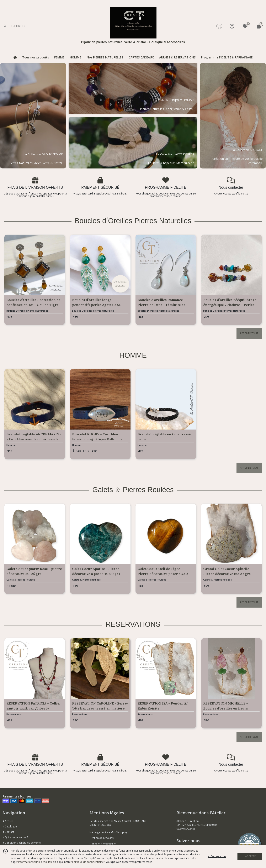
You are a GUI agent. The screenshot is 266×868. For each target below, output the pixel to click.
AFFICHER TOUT (249, 333)
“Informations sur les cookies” (35, 862)
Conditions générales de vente (22, 843)
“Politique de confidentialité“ (88, 862)
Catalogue (10, 827)
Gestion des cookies (102, 838)
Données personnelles (103, 844)
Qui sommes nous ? (15, 837)
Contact (8, 832)
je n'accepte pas (217, 856)
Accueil (8, 821)
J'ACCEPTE (250, 856)
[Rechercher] (5, 26)
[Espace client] (232, 26)
